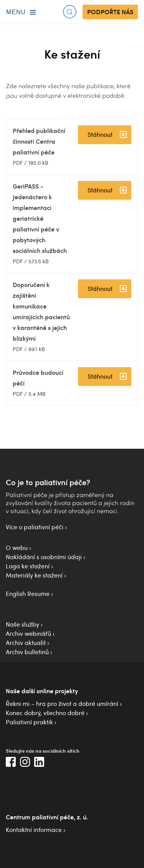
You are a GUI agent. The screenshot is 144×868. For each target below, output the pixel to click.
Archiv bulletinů (27, 652)
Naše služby (22, 624)
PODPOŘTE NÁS (110, 12)
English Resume (28, 594)
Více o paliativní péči (35, 527)
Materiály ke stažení (34, 575)
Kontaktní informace (34, 830)
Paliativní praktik (29, 722)
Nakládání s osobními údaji (44, 557)
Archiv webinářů (28, 633)
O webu (17, 548)
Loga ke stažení (28, 566)
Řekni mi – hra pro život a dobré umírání (62, 704)
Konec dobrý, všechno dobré (45, 713)
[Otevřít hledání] (70, 12)
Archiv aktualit (26, 643)
